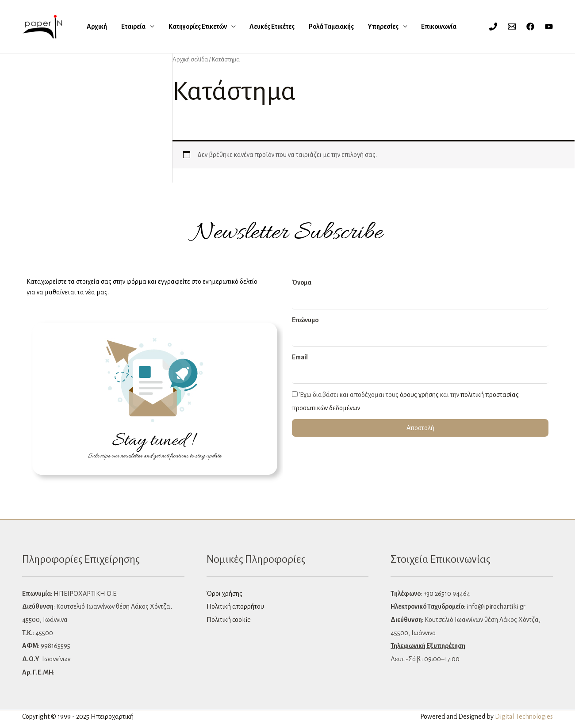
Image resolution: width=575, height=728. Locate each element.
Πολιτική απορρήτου (235, 606)
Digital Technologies (524, 717)
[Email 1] (512, 27)
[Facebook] (530, 27)
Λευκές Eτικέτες (249, 27)
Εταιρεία (125, 27)
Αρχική (96, 27)
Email (300, 357)
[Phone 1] (493, 27)
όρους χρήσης (419, 395)
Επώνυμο (305, 320)
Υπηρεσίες (345, 27)
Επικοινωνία (393, 27)
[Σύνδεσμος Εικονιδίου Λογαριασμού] (476, 27)
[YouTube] (549, 27)
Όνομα (302, 282)
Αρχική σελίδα (190, 59)
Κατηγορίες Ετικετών (181, 27)
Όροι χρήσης (224, 594)
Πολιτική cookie (229, 620)
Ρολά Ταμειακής (300, 27)
